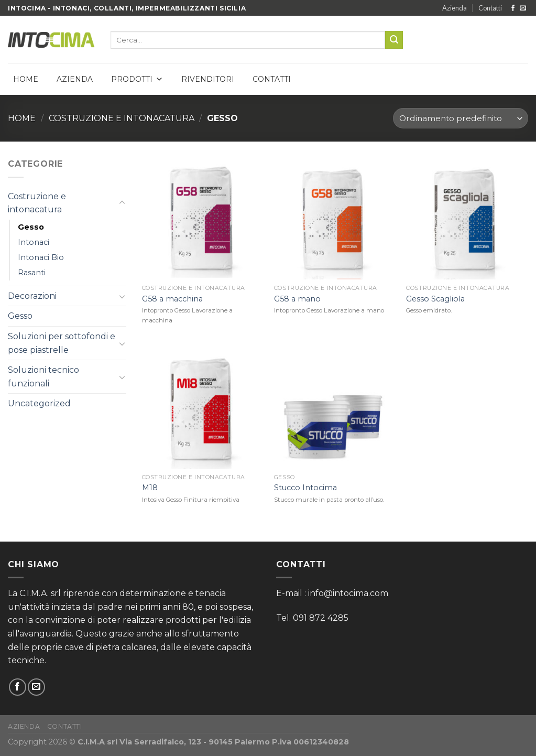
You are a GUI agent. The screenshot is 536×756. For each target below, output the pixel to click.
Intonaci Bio (41, 257)
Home (26, 79)
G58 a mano (297, 299)
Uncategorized (39, 403)
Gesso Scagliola (435, 299)
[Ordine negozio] (461, 118)
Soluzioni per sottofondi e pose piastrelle (62, 343)
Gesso (31, 227)
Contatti (490, 8)
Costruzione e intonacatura (122, 118)
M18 (150, 488)
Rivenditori (208, 79)
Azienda (455, 8)
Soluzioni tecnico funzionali (43, 377)
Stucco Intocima (305, 488)
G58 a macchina (172, 299)
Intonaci (34, 242)
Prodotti (137, 79)
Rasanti (32, 273)
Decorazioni (32, 296)
